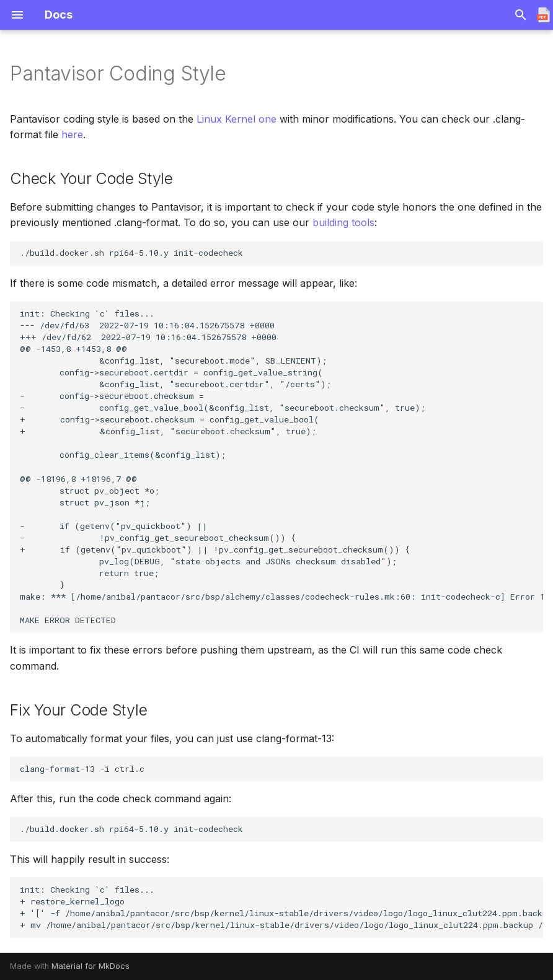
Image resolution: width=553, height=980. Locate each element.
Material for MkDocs (91, 966)
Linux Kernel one (237, 119)
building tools (343, 222)
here (72, 134)
